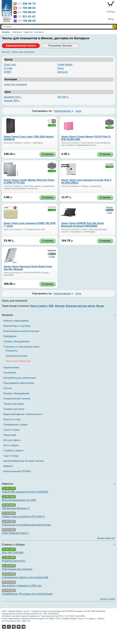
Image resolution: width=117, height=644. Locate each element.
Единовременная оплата (21, 46)
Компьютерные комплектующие (21, 331)
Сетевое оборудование (16, 341)
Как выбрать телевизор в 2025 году (22, 586)
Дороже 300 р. (12, 101)
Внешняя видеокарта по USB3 (19, 500)
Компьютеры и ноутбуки (17, 326)
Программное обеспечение (19, 383)
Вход (111, 19)
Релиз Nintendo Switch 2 (15, 533)
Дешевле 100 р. (13, 97)
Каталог (6, 32)
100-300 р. (63, 97)
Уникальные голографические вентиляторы (27, 525)
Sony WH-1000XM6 (13, 553)
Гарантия (28, 32)
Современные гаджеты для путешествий (25, 577)
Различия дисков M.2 (14, 561)
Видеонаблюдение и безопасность (23, 414)
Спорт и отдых (12, 430)
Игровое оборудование (16, 393)
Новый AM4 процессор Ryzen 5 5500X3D (25, 492)
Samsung (62, 72)
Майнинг (8, 466)
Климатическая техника (17, 399)
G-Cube (8, 68)
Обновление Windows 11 (16, 508)
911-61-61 (29, 16)
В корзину (48, 154)
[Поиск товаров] (57, 27)
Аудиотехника (11, 367)
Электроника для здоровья (17, 569)
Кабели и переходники (16, 321)
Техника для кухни (14, 409)
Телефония (10, 373)
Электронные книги (17, 356)
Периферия (10, 336)
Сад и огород (11, 456)
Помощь (111, 12)
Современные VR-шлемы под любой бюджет (27, 594)
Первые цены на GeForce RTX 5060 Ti (23, 517)
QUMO (8, 72)
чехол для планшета (15, 84)
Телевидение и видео (16, 425)
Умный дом (10, 435)
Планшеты (12, 351)
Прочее (8, 388)
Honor (61, 68)
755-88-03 (29, 8)
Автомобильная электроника (20, 378)
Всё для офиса (12, 440)
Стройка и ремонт (14, 451)
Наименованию (62, 111)
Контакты (39, 32)
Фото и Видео (11, 445)
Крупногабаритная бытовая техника (24, 461)
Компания (17, 32)
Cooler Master (65, 65)
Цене (78, 111)
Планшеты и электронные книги (21, 347)
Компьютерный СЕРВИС (17, 471)
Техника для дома (14, 404)
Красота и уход (12, 419)
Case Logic (10, 65)
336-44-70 (29, 4)
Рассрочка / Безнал (60, 46)
